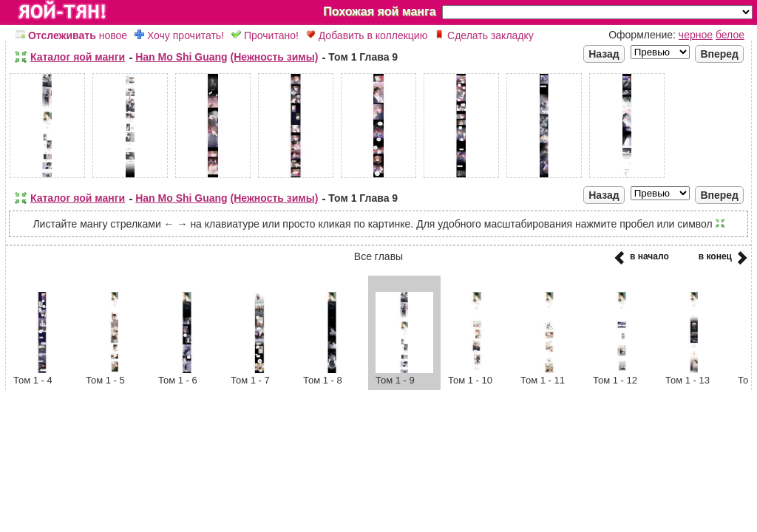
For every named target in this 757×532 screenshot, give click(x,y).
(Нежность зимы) (275, 57)
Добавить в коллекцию (367, 35)
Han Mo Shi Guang (181, 57)
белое (730, 35)
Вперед (719, 54)
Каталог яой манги (78, 57)
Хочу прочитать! (179, 35)
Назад (604, 54)
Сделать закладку (484, 35)
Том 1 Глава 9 (363, 57)
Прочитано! (265, 35)
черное (696, 35)
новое (71, 35)
